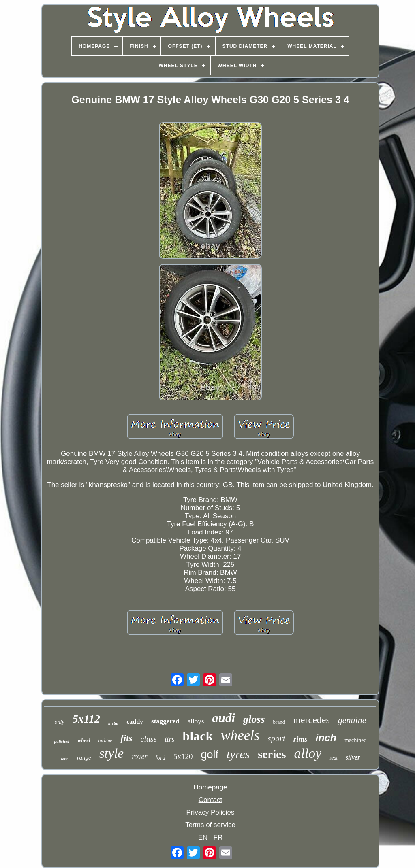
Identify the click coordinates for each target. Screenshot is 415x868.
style (111, 753)
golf (210, 755)
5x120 (183, 756)
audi (224, 718)
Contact (211, 800)
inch (326, 738)
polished (62, 741)
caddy (135, 722)
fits (126, 738)
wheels (240, 735)
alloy (308, 753)
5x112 (86, 719)
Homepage (210, 787)
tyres (238, 754)
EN (203, 837)
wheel (84, 740)
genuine (352, 720)
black (198, 736)
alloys (196, 721)
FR (218, 837)
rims (301, 739)
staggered (165, 721)
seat (333, 758)
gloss (254, 719)
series (272, 754)
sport (277, 738)
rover (139, 757)
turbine (106, 740)
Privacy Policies (210, 812)
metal (113, 723)
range (84, 757)
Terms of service (210, 825)
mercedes (311, 720)
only (60, 722)
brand (279, 722)
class (149, 739)
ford (160, 757)
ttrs (170, 739)
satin (65, 759)
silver (353, 757)
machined (355, 740)
